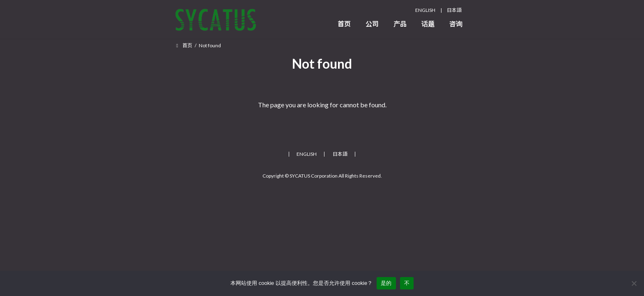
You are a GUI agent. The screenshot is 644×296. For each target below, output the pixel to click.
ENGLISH (425, 10)
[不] (634, 283)
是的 (386, 283)
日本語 (454, 10)
